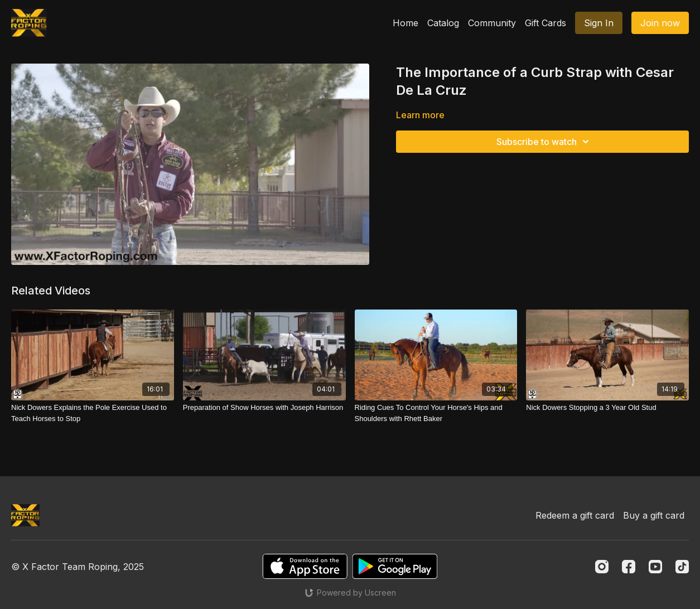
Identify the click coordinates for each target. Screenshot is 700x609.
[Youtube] (655, 567)
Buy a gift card (654, 515)
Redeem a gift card (575, 515)
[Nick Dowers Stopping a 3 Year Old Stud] (607, 408)
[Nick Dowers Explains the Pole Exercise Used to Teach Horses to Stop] (93, 413)
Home (405, 23)
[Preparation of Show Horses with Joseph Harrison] (264, 408)
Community (492, 23)
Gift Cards (545, 23)
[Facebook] (629, 567)
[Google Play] (395, 566)
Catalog (443, 23)
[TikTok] (682, 567)
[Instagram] (602, 567)
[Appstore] (305, 566)
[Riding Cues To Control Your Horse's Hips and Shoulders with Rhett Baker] (436, 413)
